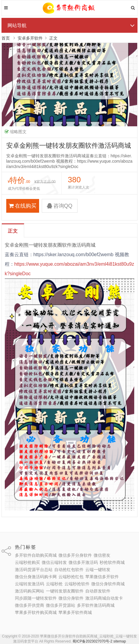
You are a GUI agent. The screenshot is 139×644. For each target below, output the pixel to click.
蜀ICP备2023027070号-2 (92, 641)
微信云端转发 (54, 562)
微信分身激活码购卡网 (36, 577)
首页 (6, 38)
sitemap (120, 641)
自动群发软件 (98, 591)
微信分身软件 (71, 598)
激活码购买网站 (30, 591)
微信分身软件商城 (108, 584)
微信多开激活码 (83, 562)
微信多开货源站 (61, 605)
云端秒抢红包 (71, 577)
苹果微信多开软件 (102, 577)
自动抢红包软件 (69, 570)
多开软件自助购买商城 (36, 555)
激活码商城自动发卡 (104, 598)
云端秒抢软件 (77, 584)
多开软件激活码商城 (96, 605)
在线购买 (23, 206)
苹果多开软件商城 (75, 612)
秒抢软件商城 (112, 562)
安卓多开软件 (30, 38)
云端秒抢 (54, 584)
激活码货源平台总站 (34, 570)
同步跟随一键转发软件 (36, 598)
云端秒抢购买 (27, 562)
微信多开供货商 (30, 605)
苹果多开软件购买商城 (36, 612)
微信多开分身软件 (75, 555)
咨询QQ (60, 206)
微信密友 (102, 555)
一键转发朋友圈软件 (65, 591)
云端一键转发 (98, 570)
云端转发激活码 (30, 584)
